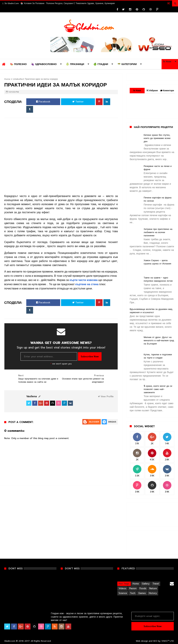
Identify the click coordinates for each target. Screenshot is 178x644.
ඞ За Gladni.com (11, 3)
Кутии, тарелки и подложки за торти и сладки (158, 356)
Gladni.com (10, 641)
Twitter (78, 102)
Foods (143, 588)
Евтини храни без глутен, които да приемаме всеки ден (157, 138)
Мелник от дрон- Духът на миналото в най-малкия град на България (159, 340)
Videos (122, 588)
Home (7, 79)
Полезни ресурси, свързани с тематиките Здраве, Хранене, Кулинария (80, 3)
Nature (153, 588)
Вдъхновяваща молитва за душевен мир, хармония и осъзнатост (151, 311)
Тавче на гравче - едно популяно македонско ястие (158, 279)
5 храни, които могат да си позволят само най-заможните (158, 389)
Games (142, 593)
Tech (133, 593)
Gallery (146, 584)
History (153, 593)
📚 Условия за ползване (32, 3)
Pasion (133, 588)
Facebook (43, 102)
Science (123, 593)
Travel (156, 584)
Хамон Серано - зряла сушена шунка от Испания (157, 262)
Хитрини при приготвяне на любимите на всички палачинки (158, 232)
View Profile (106, 396)
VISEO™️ (165, 641)
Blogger (94, 422)
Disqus (112, 422)
